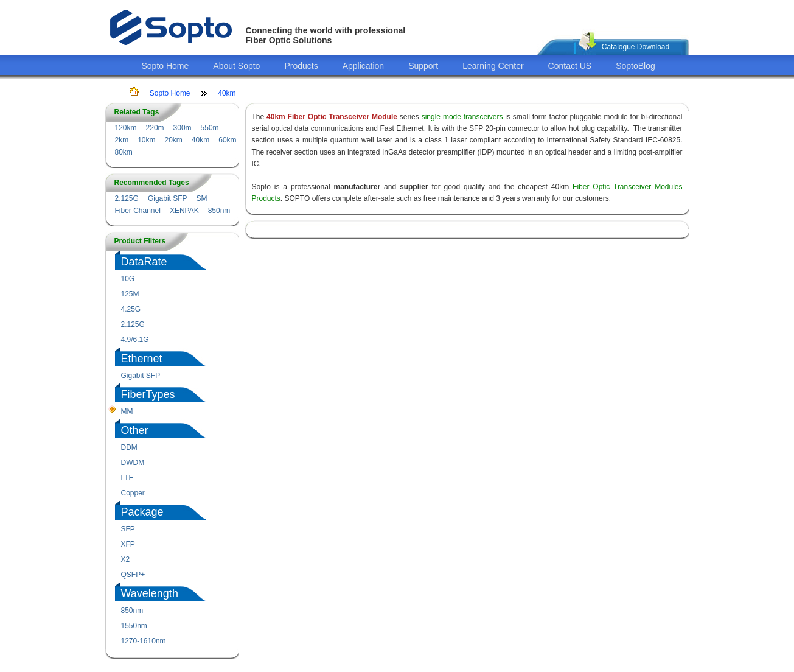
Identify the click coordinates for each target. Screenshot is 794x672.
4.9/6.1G (135, 340)
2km (122, 140)
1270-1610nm (144, 641)
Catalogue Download (636, 47)
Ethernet (142, 359)
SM (202, 198)
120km (126, 128)
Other (135, 430)
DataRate (144, 262)
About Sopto (236, 66)
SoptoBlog (636, 66)
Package (142, 512)
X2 (126, 559)
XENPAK (184, 211)
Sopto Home (165, 66)
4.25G (131, 309)
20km (174, 140)
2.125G (127, 198)
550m (210, 128)
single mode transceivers (462, 117)
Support (423, 66)
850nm (219, 211)
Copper (133, 493)
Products (301, 66)
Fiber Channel (138, 211)
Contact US (570, 66)
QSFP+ (133, 575)
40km (227, 93)
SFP (128, 529)
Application (364, 66)
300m (183, 128)
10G (128, 279)
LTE (127, 478)
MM (127, 411)
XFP (128, 544)
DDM (129, 447)
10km (146, 140)
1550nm (134, 626)
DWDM (133, 463)
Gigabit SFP (168, 198)
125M (130, 294)
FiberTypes (148, 394)
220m (155, 128)
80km (124, 152)
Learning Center (493, 66)
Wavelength (150, 593)
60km (227, 140)
